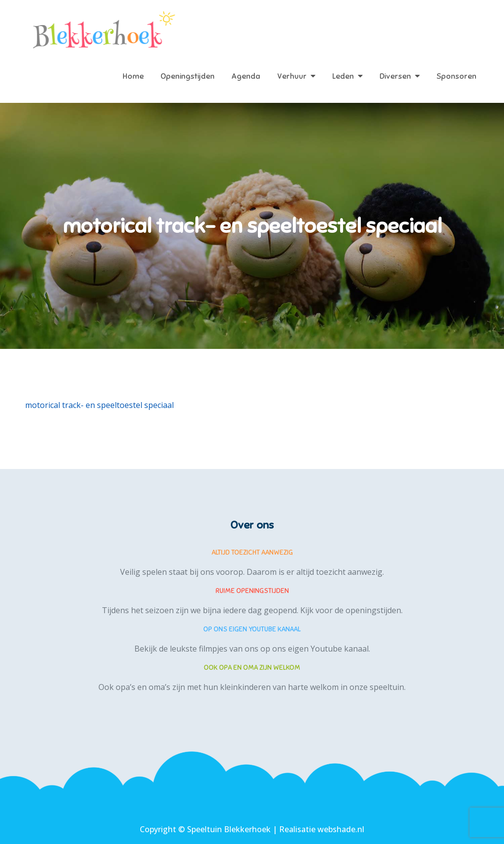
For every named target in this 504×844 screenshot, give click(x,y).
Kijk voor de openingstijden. (351, 610)
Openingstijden (188, 76)
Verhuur (292, 76)
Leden (343, 76)
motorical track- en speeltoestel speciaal (99, 405)
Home (133, 76)
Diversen (395, 76)
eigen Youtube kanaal (328, 649)
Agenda (246, 76)
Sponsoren (457, 76)
